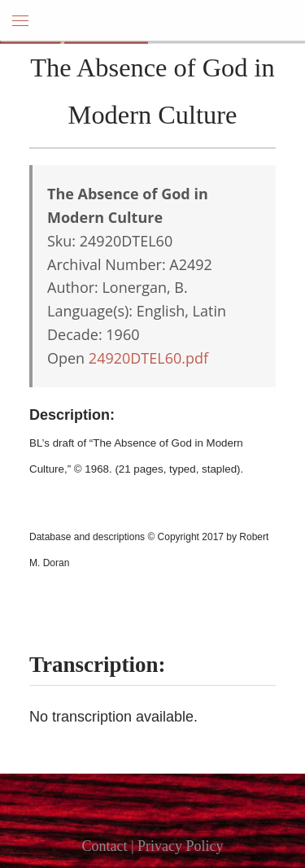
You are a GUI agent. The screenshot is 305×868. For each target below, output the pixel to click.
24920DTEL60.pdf (148, 358)
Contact (104, 846)
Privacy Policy (181, 846)
